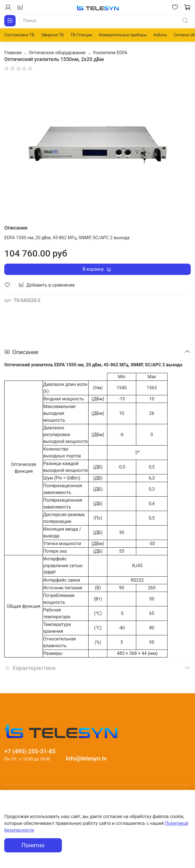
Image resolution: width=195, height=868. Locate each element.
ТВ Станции (81, 35)
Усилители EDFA (110, 53)
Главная (13, 53)
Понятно (33, 845)
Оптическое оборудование (57, 53)
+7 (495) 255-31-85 (30, 751)
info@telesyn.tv (86, 758)
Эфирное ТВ (52, 35)
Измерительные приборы (123, 35)
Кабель (160, 35)
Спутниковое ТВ (19, 35)
